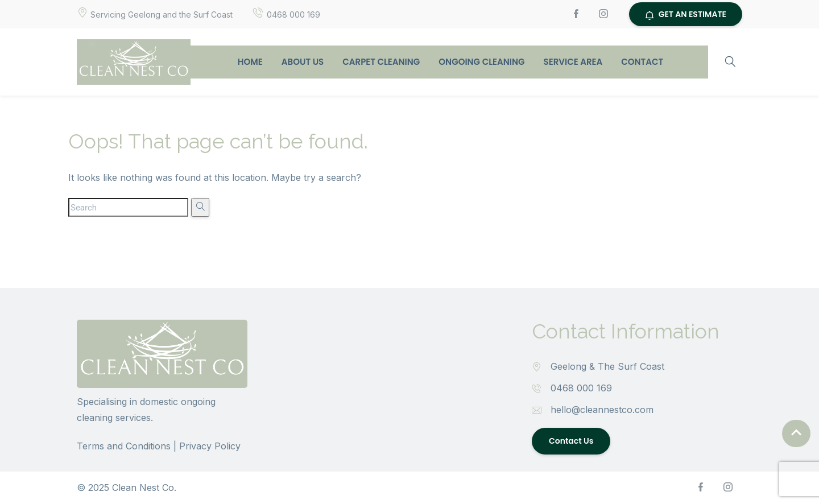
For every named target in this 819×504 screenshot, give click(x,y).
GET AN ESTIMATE (686, 14)
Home (250, 62)
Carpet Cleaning (381, 62)
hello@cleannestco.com (602, 410)
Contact (642, 62)
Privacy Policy (210, 446)
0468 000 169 (581, 388)
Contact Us (571, 441)
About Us (303, 62)
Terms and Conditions (124, 446)
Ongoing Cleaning (481, 62)
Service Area (573, 62)
